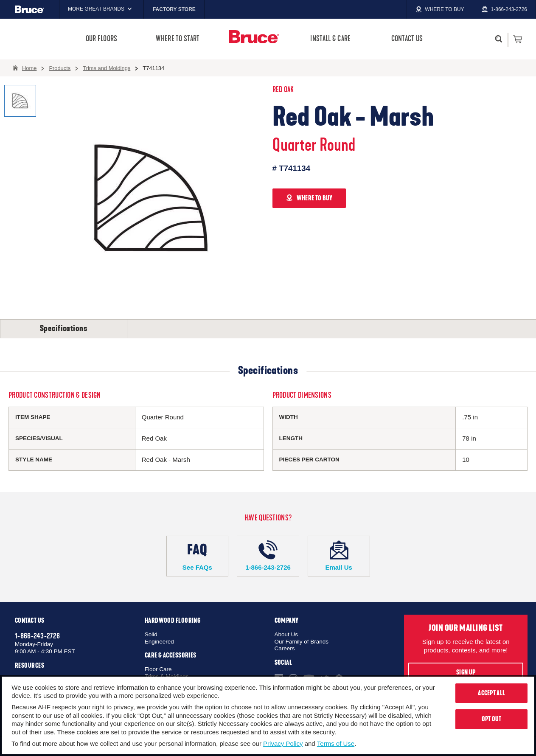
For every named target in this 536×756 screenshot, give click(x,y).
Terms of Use (336, 743)
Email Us (339, 556)
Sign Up (466, 672)
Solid (151, 634)
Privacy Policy (283, 743)
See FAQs (198, 556)
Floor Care (158, 669)
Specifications (64, 329)
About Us (286, 634)
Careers (285, 648)
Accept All (491, 693)
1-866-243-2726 (268, 556)
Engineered (159, 642)
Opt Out (492, 719)
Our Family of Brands (302, 642)
